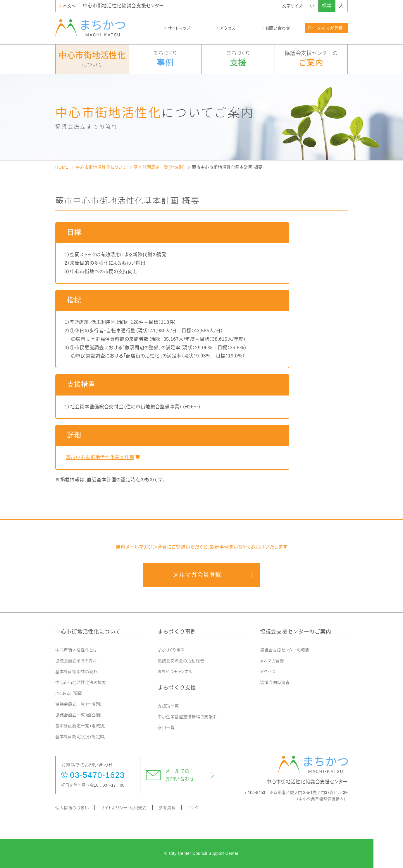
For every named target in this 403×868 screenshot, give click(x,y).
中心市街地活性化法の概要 (81, 682)
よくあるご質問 (69, 693)
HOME (62, 167)
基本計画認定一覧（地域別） (81, 726)
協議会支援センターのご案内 (296, 632)
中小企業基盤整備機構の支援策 (187, 717)
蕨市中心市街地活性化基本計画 (99, 457)
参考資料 (167, 808)
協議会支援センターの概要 (285, 650)
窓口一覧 (166, 727)
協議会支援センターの (311, 59)
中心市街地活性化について (101, 167)
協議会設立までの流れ (76, 661)
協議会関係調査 (275, 682)
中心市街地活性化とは (76, 650)
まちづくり (165, 59)
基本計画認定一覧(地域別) (159, 167)
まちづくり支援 (177, 688)
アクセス (268, 672)
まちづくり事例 (177, 632)
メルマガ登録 (272, 661)
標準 (327, 6)
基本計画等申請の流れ (76, 672)
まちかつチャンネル (175, 672)
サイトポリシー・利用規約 (124, 808)
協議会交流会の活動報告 (181, 661)
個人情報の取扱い (72, 808)
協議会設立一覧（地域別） (79, 704)
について (92, 59)
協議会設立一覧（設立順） (79, 715)
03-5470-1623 (97, 775)
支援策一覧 (168, 706)
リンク (193, 808)
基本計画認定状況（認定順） (81, 737)
